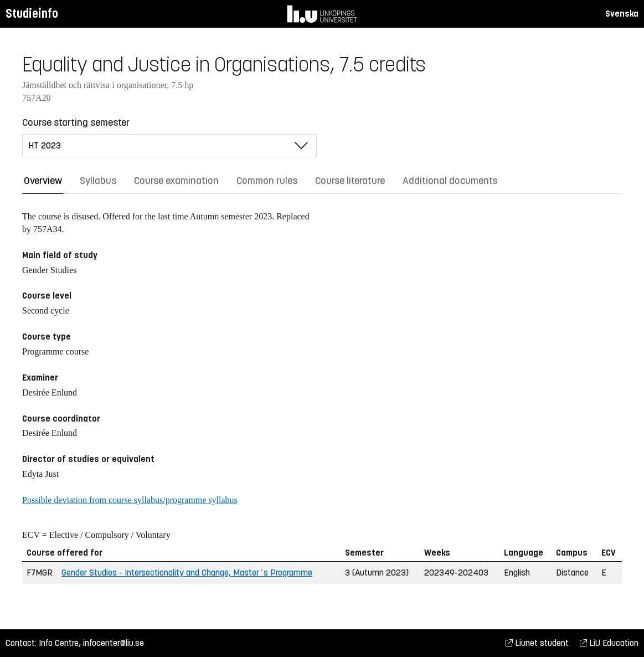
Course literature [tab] (350, 181)
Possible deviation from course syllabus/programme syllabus (130, 500)
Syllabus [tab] (98, 181)
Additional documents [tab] (450, 181)
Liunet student (537, 643)
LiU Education (609, 643)
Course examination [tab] (176, 181)
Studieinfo (32, 14)
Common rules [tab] (267, 181)
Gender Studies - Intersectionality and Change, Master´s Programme (187, 573)
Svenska (622, 14)
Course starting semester (76, 122)
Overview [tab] (43, 181)
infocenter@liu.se (114, 643)
